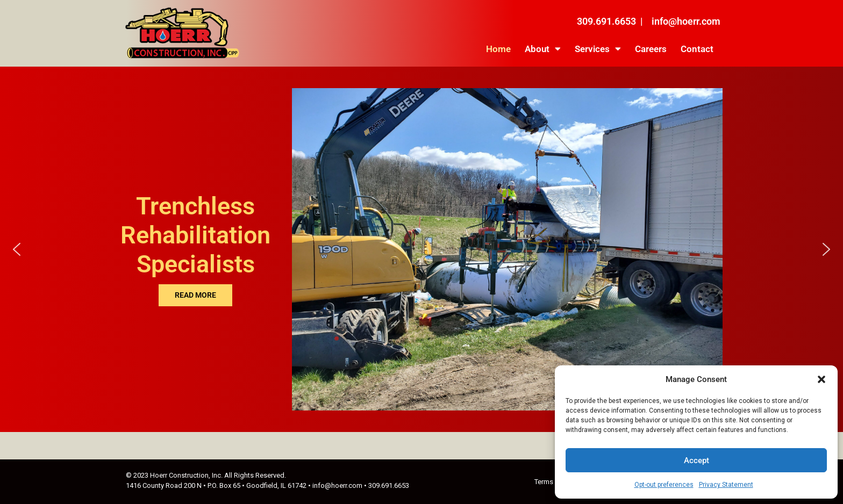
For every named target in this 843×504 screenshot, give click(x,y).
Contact (697, 49)
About (543, 49)
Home (498, 49)
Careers (651, 49)
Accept (696, 460)
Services (598, 49)
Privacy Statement (726, 485)
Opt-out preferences (664, 485)
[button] (821, 379)
